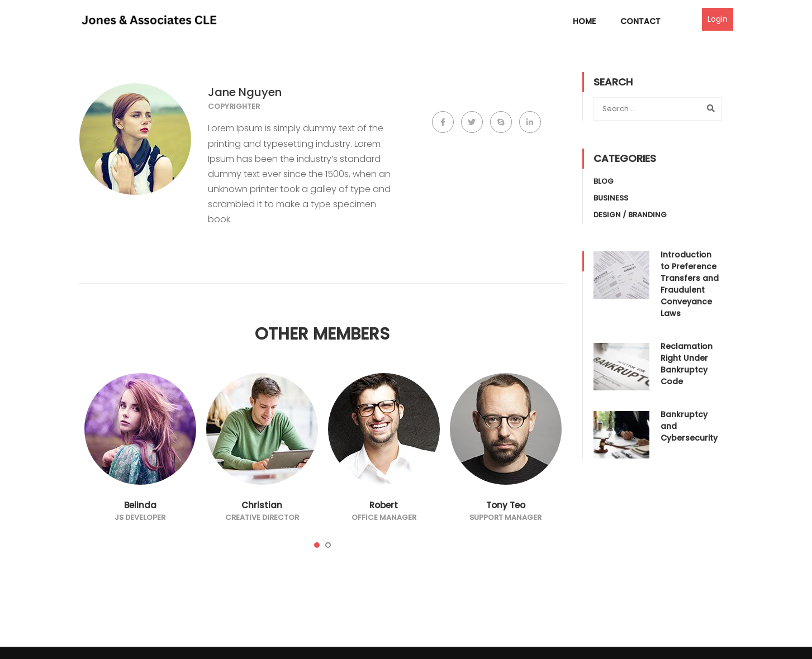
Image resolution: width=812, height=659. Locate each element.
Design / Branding (630, 215)
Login (718, 19)
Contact (640, 21)
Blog (604, 181)
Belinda (140, 505)
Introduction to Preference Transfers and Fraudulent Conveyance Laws (690, 284)
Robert (384, 505)
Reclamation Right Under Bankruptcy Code (687, 364)
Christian (262, 505)
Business (611, 198)
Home (584, 21)
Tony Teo (506, 505)
